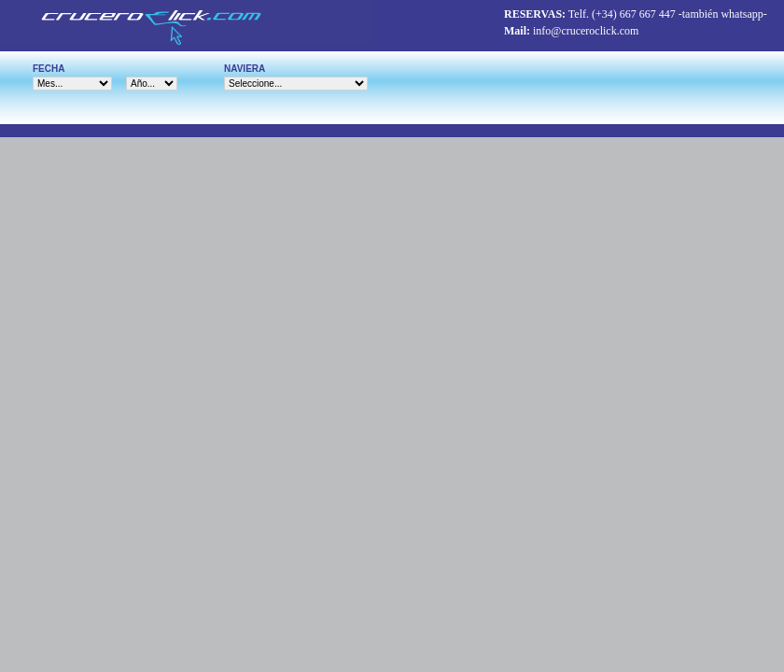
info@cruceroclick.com (586, 31)
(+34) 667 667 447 (634, 14)
